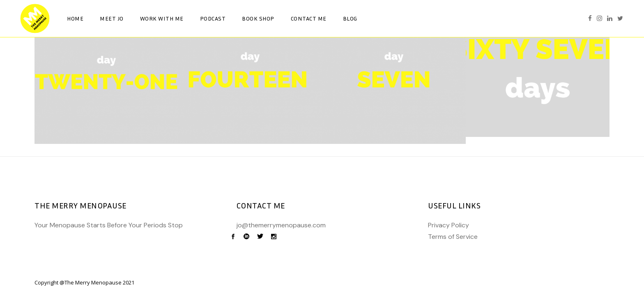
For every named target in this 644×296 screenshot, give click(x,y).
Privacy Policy (448, 225)
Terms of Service (453, 237)
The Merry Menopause (93, 282)
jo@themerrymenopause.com (281, 225)
